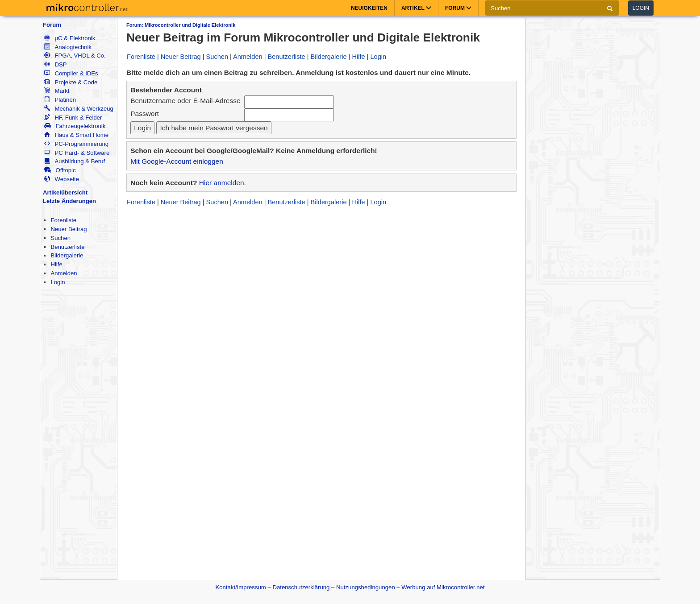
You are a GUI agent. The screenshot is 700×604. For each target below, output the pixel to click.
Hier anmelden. (223, 183)
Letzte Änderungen (69, 201)
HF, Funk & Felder (73, 118)
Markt (57, 91)
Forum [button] (458, 8)
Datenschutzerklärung (301, 587)
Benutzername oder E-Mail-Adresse (185, 101)
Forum (52, 25)
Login (641, 8)
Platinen (60, 100)
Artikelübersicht (65, 192)
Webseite (62, 179)
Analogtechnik (68, 47)
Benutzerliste (67, 247)
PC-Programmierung (76, 144)
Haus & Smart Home (76, 135)
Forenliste (63, 220)
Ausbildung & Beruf (75, 161)
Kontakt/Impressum (240, 587)
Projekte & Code (71, 82)
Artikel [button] (416, 8)
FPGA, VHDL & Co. (75, 56)
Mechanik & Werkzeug (79, 109)
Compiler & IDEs (71, 73)
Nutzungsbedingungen (366, 587)
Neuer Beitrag (69, 229)
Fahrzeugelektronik (75, 126)
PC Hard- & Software (77, 153)
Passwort (145, 114)
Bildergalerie (67, 255)
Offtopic (60, 170)
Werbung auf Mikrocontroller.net (443, 587)
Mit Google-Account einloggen (177, 161)
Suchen (60, 238)
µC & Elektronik (70, 38)
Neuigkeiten (369, 8)
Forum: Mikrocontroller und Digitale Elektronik (181, 25)
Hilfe (56, 264)
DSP (55, 64)
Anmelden (64, 273)
